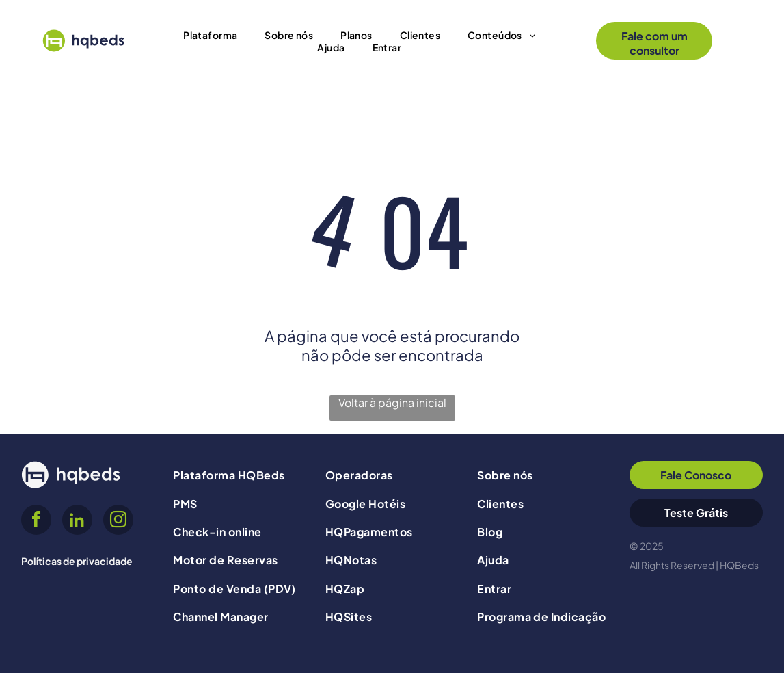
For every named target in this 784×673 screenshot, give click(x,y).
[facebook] (36, 522)
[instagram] (118, 522)
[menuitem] (210, 35)
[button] (210, 35)
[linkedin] (77, 522)
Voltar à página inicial (392, 403)
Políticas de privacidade (77, 561)
